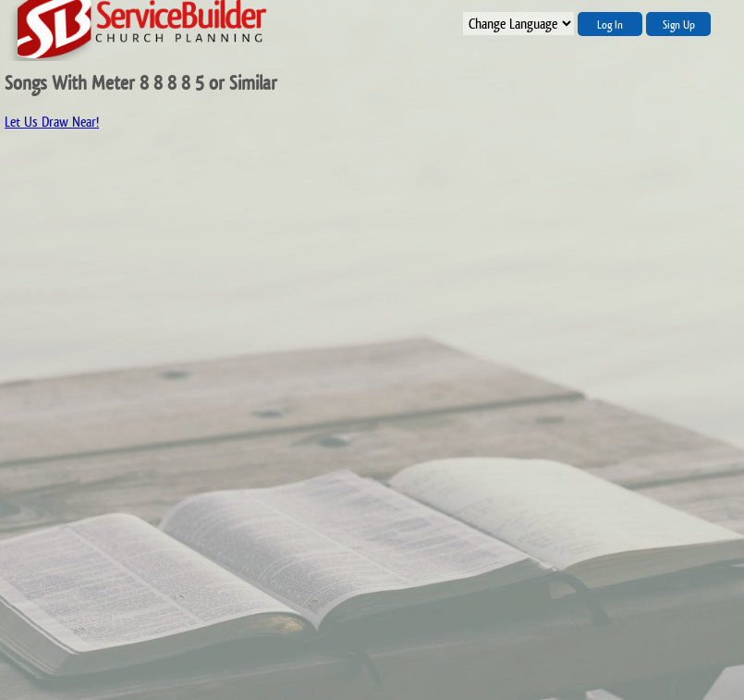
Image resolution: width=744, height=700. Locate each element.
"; (518, 24)
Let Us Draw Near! (52, 122)
